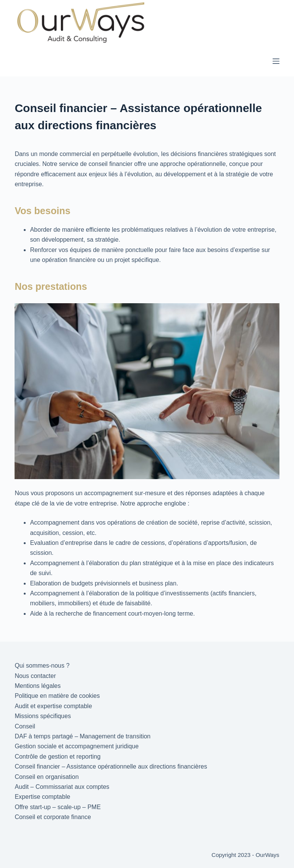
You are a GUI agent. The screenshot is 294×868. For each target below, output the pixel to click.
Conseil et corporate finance (53, 817)
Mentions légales (38, 686)
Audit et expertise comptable (53, 706)
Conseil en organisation (47, 777)
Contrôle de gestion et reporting (57, 757)
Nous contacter (35, 676)
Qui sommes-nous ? (42, 666)
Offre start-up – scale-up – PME (58, 807)
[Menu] (276, 61)
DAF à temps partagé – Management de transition (82, 736)
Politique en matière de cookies (57, 696)
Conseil (25, 726)
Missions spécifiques (43, 716)
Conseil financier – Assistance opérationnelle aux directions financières (111, 766)
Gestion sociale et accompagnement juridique (77, 746)
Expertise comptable (42, 797)
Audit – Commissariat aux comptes (62, 787)
